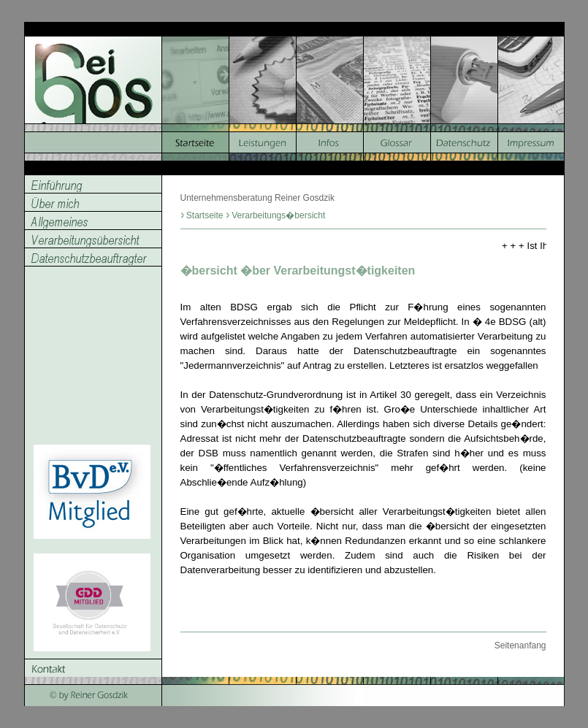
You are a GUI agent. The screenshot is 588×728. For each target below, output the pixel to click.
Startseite (205, 215)
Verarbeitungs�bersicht (278, 215)
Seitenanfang (520, 645)
